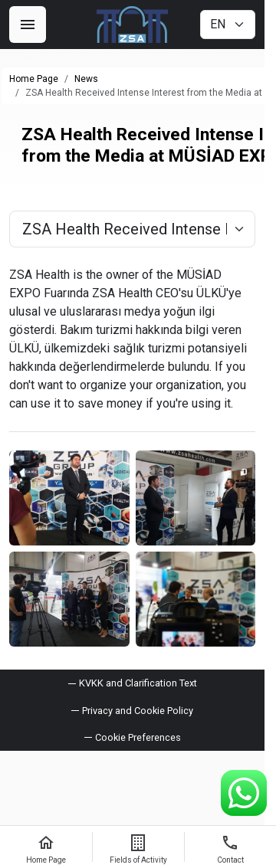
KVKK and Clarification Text (138, 683)
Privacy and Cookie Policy (138, 711)
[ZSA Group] (132, 25)
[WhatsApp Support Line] (244, 793)
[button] (133, 737)
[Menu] (28, 25)
